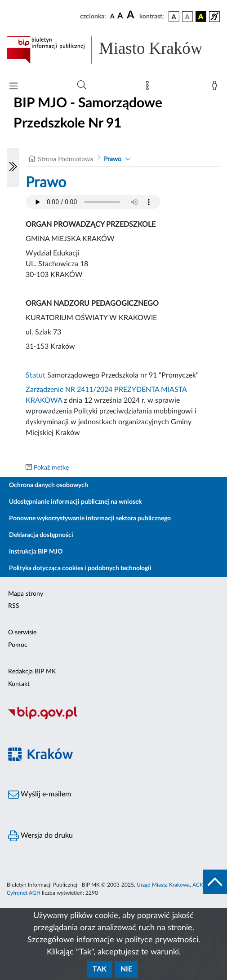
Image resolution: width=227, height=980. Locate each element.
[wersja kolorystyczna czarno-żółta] (201, 17)
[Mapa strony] (149, 88)
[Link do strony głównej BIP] (113, 50)
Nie (126, 969)
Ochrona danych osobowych (49, 485)
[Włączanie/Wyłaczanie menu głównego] (13, 87)
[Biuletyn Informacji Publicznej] (113, 718)
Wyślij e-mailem (40, 795)
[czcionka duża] (132, 15)
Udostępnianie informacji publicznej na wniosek (75, 502)
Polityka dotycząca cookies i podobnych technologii (80, 568)
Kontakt (19, 684)
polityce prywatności (162, 940)
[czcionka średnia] (120, 16)
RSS (14, 606)
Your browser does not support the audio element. (93, 202)
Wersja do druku (40, 836)
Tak (100, 969)
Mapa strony (26, 594)
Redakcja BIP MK (32, 672)
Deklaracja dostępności (41, 535)
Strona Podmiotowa (65, 159)
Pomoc (18, 645)
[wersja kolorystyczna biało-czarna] (187, 17)
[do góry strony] (215, 882)
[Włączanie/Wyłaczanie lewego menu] (13, 167)
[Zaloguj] (216, 88)
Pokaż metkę (51, 468)
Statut (36, 375)
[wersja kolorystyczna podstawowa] (174, 17)
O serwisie (22, 633)
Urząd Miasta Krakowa (163, 885)
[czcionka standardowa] (112, 16)
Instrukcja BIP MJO (36, 552)
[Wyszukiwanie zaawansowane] (82, 85)
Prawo (113, 159)
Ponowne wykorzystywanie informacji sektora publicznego (90, 519)
